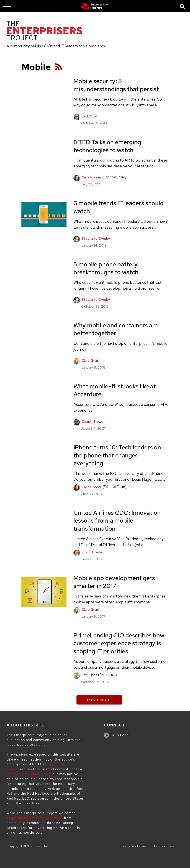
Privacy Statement (134, 846)
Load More (99, 700)
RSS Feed (120, 735)
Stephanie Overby (96, 238)
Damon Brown (92, 422)
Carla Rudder (92, 177)
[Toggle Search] (182, 6)
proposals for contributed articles (35, 818)
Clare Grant (91, 361)
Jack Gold (89, 116)
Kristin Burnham (93, 552)
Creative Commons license (29, 774)
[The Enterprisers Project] (44, 31)
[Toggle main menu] (7, 6)
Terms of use (164, 846)
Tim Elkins (89, 675)
